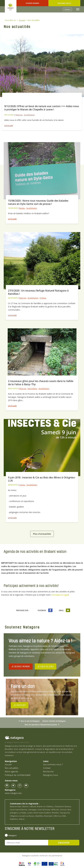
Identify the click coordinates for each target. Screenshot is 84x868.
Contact (67, 9)
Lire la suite (9, 126)
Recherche (48, 771)
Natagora (12, 835)
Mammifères (32, 389)
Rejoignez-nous (64, 3)
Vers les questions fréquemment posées (41, 724)
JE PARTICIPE (20, 705)
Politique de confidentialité (18, 775)
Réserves (19, 115)
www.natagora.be (13, 793)
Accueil (8, 764)
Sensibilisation (29, 115)
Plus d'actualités (42, 534)
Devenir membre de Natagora (54, 721)
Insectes (22, 485)
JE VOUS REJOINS (46, 666)
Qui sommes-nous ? (53, 764)
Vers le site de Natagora (30, 721)
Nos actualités (12, 768)
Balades (22, 208)
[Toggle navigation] (78, 9)
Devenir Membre (32, 3)
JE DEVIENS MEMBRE (21, 666)
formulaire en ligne (60, 595)
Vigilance (43, 298)
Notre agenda (11, 771)
